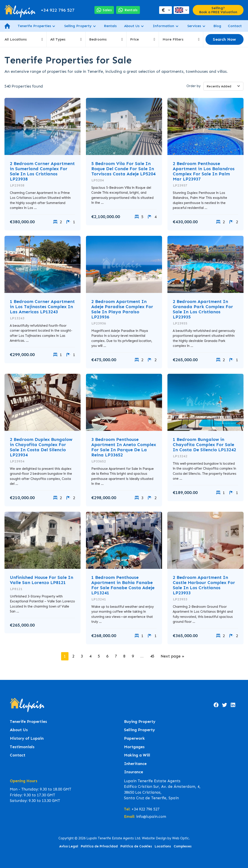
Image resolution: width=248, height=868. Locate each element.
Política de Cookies (136, 846)
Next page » (172, 656)
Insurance (134, 772)
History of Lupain (27, 738)
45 (152, 656)
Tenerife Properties (34, 26)
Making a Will (137, 755)
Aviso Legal (69, 846)
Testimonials (22, 747)
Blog (217, 26)
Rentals (110, 26)
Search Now (224, 39)
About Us (132, 26)
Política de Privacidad (99, 846)
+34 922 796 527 (58, 10)
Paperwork (134, 738)
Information (163, 26)
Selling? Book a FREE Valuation (218, 10)
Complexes (183, 846)
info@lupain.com (151, 816)
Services (194, 26)
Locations (163, 846)
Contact (235, 26)
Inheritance (135, 764)
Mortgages (134, 747)
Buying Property (140, 722)
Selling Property (78, 26)
